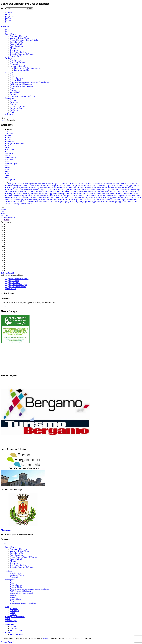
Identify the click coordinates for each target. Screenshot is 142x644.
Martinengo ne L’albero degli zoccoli (27, 68)
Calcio (93, 186)
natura (18, 198)
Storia (7, 176)
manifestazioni (128, 194)
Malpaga (119, 194)
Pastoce (85, 198)
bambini (8, 135)
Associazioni (10, 72)
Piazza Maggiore (109, 198)
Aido (12, 74)
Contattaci (13, 104)
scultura (103, 200)
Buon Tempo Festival (76, 186)
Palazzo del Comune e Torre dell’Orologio (25, 40)
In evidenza (9, 153)
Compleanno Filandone (99, 188)
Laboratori (9, 159)
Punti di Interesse (11, 34)
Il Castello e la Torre (17, 42)
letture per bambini (109, 194)
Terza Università (19, 202)
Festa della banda (52, 192)
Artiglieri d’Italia (16, 80)
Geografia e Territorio (18, 62)
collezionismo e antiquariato (66, 188)
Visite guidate (10, 180)
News (7, 32)
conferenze (131, 188)
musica (8, 168)
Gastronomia (10, 149)
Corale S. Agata (40, 190)
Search (3, 9)
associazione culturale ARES (114, 184)
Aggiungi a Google (12, 281)
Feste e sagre (14, 611)
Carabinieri (120, 186)
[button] (12, 275)
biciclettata (47, 186)
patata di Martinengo (95, 198)
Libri (7, 162)
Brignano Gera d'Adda (60, 186)
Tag (7, 182)
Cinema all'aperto (36, 188)
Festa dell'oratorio (39, 192)
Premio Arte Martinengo (14, 200)
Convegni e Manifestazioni (15, 143)
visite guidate (27, 204)
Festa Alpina (107, 190)
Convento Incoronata (27, 190)
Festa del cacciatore (13, 192)
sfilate (120, 200)
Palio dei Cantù (53, 198)
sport (7, 174)
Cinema (8, 137)
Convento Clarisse (12, 190)
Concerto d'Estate (121, 188)
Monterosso (95, 196)
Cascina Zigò (10, 188)
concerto (111, 188)
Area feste (91, 184)
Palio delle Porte (64, 198)
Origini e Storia (15, 60)
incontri (74, 194)
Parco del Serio (76, 198)
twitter (8, 15)
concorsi (8, 139)
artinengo (5, 26)
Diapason (13, 90)
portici (129, 198)
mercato (43, 196)
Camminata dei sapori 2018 (106, 186)
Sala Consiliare (94, 200)
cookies (45, 638)
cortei (52, 190)
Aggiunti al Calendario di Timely (17, 279)
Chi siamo (13, 100)
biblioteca (25, 186)
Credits (12, 112)
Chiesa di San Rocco (17, 56)
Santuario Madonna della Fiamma (22, 54)
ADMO (8, 184)
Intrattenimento (11, 157)
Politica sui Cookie (17, 634)
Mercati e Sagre (11, 164)
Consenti (4, 642)
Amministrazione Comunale (69, 184)
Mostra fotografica (119, 196)
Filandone (13, 48)
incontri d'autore (83, 194)
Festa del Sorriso (26, 192)
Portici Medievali (16, 44)
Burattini (87, 186)
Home (7, 30)
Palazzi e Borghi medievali (37, 198)
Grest (24, 194)
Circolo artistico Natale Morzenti (22, 86)
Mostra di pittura (106, 196)
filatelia (108, 192)
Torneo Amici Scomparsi (34, 202)
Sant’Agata (14, 50)
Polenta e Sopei (121, 198)
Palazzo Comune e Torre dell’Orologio (24, 557)
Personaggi (14, 64)
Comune (13, 88)
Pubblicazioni (15, 110)
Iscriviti (4, 306)
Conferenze (9, 141)
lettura (99, 194)
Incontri (8, 155)
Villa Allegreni (17, 204)
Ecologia (99, 190)
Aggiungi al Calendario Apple (16, 285)
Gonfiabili (18, 194)
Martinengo (21, 196)
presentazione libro (30, 200)
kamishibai (93, 194)
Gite (7, 151)
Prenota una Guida (16, 108)
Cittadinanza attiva (49, 188)
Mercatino (37, 196)
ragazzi (8, 172)
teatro (7, 178)
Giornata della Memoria (120, 192)
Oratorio (24, 198)
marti (14, 196)
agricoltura (15, 184)
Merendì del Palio (53, 196)
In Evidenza (14, 609)
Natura (8, 170)
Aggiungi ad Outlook (13, 283)
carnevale (136, 186)
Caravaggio (128, 186)
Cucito (72, 190)
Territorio (9, 58)
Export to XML (11, 289)
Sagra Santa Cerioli (81, 200)
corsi (7, 145)
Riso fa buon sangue (57, 200)
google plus (9, 17)
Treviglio (46, 202)
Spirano (125, 200)
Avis (136, 184)
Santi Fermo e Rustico (18, 52)
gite (13, 194)
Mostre (8, 166)
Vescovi (8, 204)
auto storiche (129, 184)
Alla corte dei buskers (46, 184)
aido (21, 184)
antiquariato (83, 184)
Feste (7, 147)
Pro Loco (13, 94)
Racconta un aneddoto (22, 70)
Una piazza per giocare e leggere (86, 202)
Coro (48, 190)
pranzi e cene (136, 198)
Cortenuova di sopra (62, 190)
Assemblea (99, 184)
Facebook (9, 13)
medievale (29, 196)
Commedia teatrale (83, 188)
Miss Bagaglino (66, 196)
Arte (7, 131)
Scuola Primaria (112, 200)
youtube (8, 21)
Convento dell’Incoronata (19, 36)
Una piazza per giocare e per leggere (23, 96)
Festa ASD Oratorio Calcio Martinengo (126, 190)
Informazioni (10, 98)
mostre (128, 196)
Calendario (9, 114)
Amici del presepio (17, 78)
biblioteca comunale (36, 186)
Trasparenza (14, 102)
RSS (7, 23)
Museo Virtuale (15, 92)
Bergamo (18, 186)
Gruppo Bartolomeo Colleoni (37, 194)
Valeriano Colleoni (130, 202)
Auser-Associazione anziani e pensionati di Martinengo (29, 82)
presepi (40, 200)
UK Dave (53, 202)
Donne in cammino (89, 190)
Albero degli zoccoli (30, 184)
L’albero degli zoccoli (18, 66)
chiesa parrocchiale (22, 188)
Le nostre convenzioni (18, 106)
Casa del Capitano (16, 46)
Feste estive (93, 192)
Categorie (9, 129)
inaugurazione (66, 194)
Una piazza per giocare (65, 202)
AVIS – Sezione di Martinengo (21, 84)
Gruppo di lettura (54, 194)
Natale (13, 198)
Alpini (12, 76)
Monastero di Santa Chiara (19, 38)
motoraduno (135, 196)
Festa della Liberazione (67, 192)
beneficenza (10, 186)
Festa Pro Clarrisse (82, 192)
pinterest (8, 19)
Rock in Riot (69, 200)
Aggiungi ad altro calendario (16, 287)
